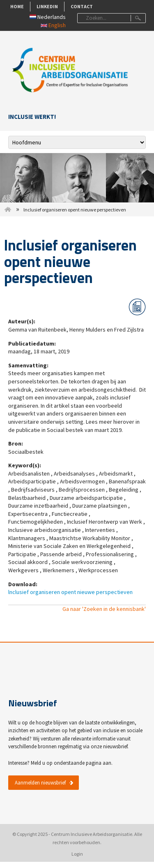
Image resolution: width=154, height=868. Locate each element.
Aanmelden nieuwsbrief (40, 783)
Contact (82, 6)
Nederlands (48, 17)
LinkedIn (47, 6)
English (53, 25)
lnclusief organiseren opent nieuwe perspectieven (70, 592)
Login (77, 854)
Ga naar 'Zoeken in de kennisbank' (104, 609)
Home (17, 6)
